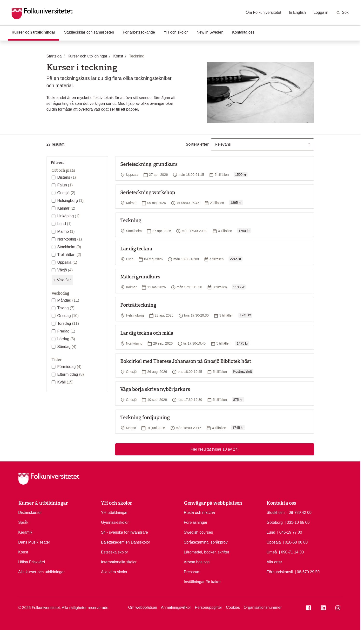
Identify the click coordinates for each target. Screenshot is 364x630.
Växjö (65, 270)
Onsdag (68, 316)
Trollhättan (69, 255)
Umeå (272, 552)
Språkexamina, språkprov (206, 542)
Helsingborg (71, 201)
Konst (23, 552)
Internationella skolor (119, 562)
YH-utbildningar (114, 513)
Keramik (25, 532)
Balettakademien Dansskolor (126, 542)
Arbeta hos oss (197, 562)
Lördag (66, 339)
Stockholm (69, 247)
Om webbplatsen (143, 607)
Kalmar (66, 208)
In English (297, 12)
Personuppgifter (208, 607)
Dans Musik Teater (34, 542)
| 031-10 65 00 (297, 522)
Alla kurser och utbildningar (42, 572)
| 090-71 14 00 (291, 552)
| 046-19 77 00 (290, 532)
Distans (67, 177)
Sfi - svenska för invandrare (125, 532)
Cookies (233, 607)
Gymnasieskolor (115, 522)
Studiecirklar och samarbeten (89, 32)
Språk (23, 522)
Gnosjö (66, 193)
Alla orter (274, 562)
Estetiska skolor (115, 552)
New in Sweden (210, 32)
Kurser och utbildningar (35, 32)
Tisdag (66, 308)
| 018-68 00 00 (295, 542)
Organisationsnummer (263, 607)
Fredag (66, 331)
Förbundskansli (280, 572)
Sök (342, 13)
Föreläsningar (196, 522)
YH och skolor (176, 32)
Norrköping (70, 239)
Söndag (67, 347)
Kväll (66, 382)
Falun (65, 185)
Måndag (68, 300)
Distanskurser (30, 513)
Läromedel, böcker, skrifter (207, 552)
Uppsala (67, 262)
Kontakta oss (243, 32)
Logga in (321, 12)
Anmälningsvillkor (176, 607)
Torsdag (68, 323)
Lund (65, 224)
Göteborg (275, 522)
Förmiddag (69, 367)
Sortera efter (197, 144)
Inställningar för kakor (202, 582)
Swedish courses (199, 532)
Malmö (66, 231)
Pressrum (192, 572)
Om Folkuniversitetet (264, 12)
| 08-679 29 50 (307, 572)
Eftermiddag (71, 374)
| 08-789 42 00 (299, 512)
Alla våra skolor (114, 572)
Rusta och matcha (199, 513)
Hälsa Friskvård (32, 562)
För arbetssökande (139, 32)
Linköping (69, 216)
